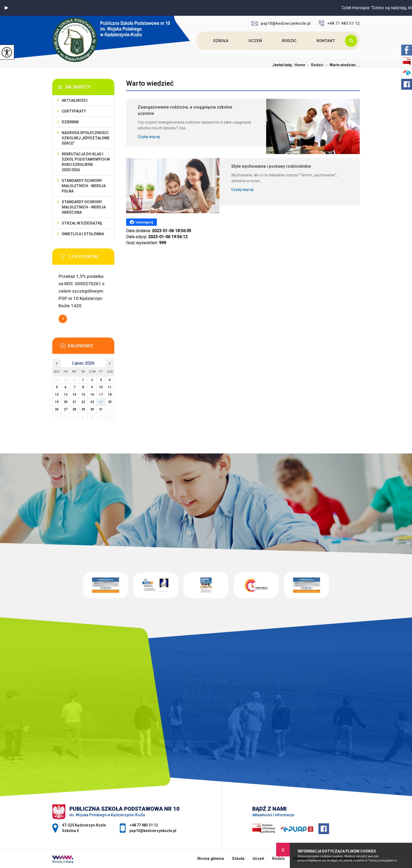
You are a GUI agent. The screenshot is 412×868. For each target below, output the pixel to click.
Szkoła (221, 41)
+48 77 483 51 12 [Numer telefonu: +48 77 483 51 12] (144, 825)
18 (110, 395)
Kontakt (326, 41)
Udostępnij (141, 222)
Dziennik (70, 122)
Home (300, 65)
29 (83, 409)
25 (110, 402)
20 (66, 402)
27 (66, 409)
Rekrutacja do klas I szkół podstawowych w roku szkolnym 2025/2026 (86, 162)
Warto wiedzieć (150, 83)
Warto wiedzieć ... (342, 65)
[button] (7, 8)
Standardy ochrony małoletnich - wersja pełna (84, 186)
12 (57, 395)
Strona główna (197, 41)
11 (110, 387)
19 (57, 402)
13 (66, 395)
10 (101, 387)
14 (74, 395)
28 (74, 409)
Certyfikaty (74, 111)
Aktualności (75, 100)
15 (83, 395)
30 (92, 409)
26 (57, 409)
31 (101, 409)
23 (92, 402)
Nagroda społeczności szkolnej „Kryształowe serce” (86, 138)
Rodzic (289, 41)
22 (83, 402)
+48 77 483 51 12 (339, 23)
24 (101, 402)
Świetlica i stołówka (83, 234)
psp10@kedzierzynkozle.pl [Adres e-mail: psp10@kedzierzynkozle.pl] (153, 831)
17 (101, 395)
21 (74, 402)
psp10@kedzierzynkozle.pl (281, 23)
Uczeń (255, 41)
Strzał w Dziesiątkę (82, 223)
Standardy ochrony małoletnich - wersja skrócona (84, 207)
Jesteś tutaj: (283, 65)
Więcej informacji (63, 319)
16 (92, 395)
